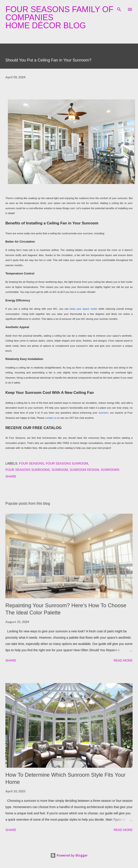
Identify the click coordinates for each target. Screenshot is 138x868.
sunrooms (110, 470)
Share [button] (11, 476)
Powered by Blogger (69, 855)
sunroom (60, 470)
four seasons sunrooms (28, 470)
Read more (123, 660)
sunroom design (84, 470)
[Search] (119, 8)
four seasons (32, 463)
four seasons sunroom (67, 463)
